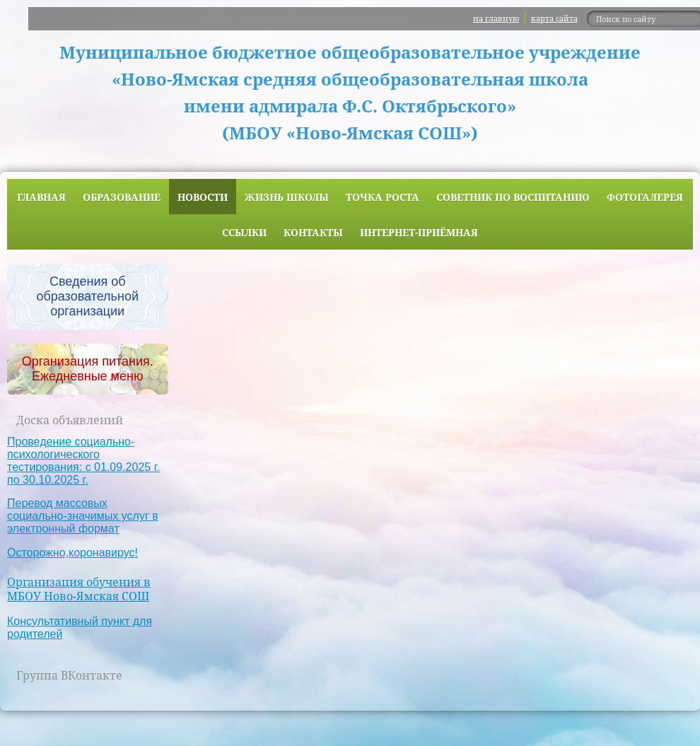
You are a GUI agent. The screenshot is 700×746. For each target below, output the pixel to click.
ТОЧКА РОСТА (383, 197)
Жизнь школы (287, 197)
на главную (496, 18)
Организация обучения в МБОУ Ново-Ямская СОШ (79, 589)
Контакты (313, 232)
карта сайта (554, 18)
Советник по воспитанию (513, 197)
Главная (41, 197)
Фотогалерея (645, 197)
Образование (122, 197)
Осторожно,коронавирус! (72, 553)
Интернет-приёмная (419, 232)
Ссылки (244, 232)
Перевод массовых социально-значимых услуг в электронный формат (83, 516)
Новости (203, 197)
